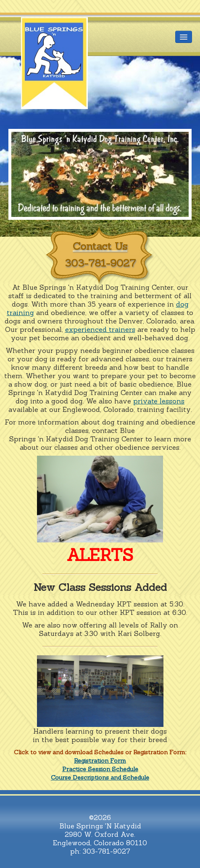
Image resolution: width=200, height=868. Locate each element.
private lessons (159, 401)
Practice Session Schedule (100, 769)
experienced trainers (100, 329)
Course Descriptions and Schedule (100, 777)
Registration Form (100, 761)
